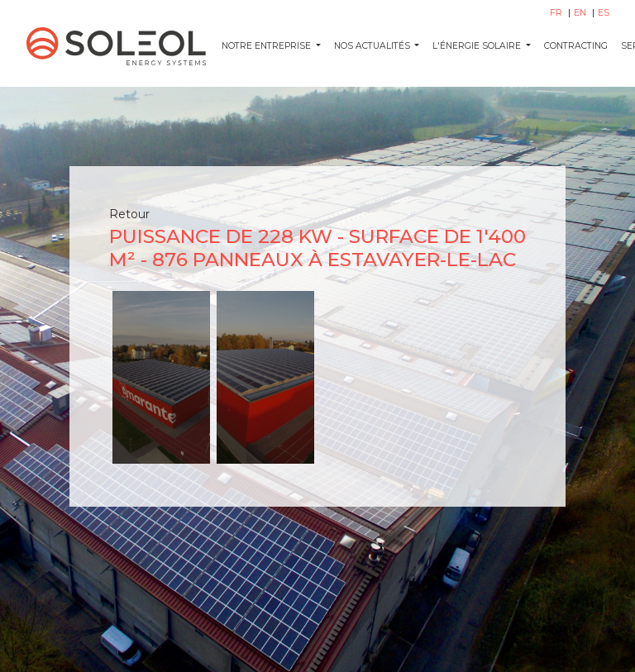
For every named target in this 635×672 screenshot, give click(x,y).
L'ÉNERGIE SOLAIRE (478, 46)
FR (557, 13)
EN (581, 13)
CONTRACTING (576, 46)
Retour (129, 214)
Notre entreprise (267, 46)
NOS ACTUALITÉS (373, 46)
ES (604, 13)
